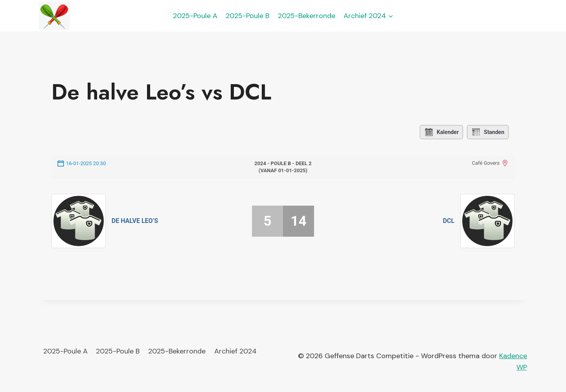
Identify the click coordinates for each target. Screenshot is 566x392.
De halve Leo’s (135, 221)
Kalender (441, 132)
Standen (488, 132)
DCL (449, 221)
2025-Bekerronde (307, 16)
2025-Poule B (247, 16)
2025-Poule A (195, 16)
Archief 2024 (235, 351)
